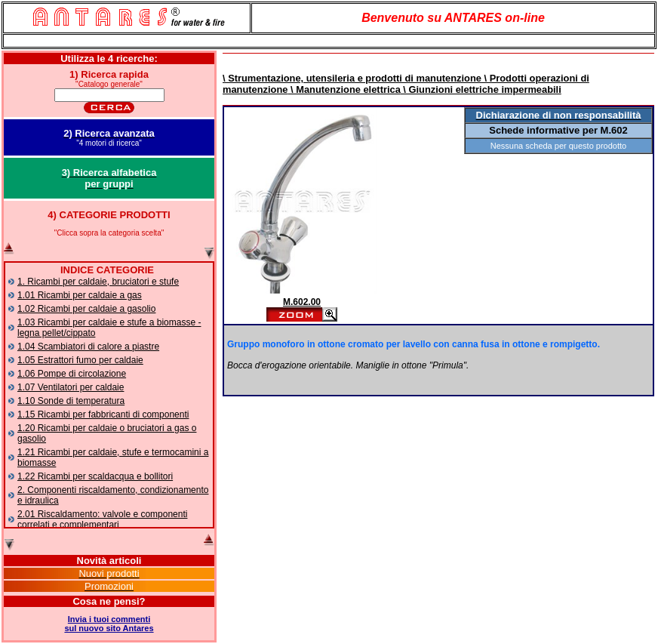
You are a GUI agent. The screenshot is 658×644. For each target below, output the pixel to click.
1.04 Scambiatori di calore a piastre (88, 347)
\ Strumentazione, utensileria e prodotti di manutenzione (352, 78)
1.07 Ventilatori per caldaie (71, 387)
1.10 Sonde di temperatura (71, 401)
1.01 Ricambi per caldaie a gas (80, 295)
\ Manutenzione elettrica (344, 89)
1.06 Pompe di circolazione (72, 374)
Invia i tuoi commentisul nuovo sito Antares (109, 624)
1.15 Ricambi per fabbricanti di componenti (103, 414)
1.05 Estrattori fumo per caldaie (80, 360)
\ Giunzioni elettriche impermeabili (481, 89)
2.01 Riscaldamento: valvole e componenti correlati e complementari (102, 519)
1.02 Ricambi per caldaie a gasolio (86, 309)
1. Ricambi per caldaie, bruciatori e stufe (98, 282)
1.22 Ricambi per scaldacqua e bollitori (95, 476)
